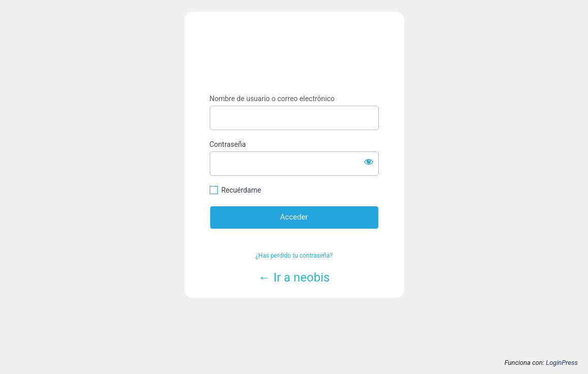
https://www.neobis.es (294, 53)
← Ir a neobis (294, 277)
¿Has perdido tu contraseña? (294, 256)
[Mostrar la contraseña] (369, 162)
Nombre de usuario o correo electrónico (272, 99)
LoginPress (562, 363)
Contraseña (228, 144)
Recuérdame (241, 190)
